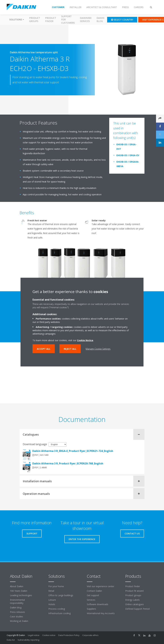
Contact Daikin (94, 591)
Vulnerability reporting (28, 640)
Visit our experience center (100, 586)
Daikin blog (100, 19)
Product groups (35, 19)
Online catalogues (135, 604)
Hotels (52, 604)
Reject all (70, 349)
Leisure (52, 600)
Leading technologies (21, 595)
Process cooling (57, 609)
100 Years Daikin (19, 591)
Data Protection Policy (69, 635)
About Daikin (17, 586)
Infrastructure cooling (59, 613)
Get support (93, 595)
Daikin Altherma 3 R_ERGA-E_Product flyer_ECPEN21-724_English (73, 451)
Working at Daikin (19, 621)
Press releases (17, 612)
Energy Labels (132, 600)
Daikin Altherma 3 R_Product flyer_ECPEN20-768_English (68, 463)
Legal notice (34, 635)
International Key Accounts (101, 613)
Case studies (16, 616)
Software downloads (98, 604)
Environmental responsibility (17, 601)
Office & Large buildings (61, 595)
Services (91, 600)
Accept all (44, 349)
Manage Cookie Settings (98, 349)
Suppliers (91, 609)
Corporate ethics (90, 635)
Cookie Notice (85, 340)
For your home (56, 586)
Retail (51, 591)
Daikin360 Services (86, 19)
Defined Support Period (138, 609)
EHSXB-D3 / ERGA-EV (128, 155)
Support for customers (68, 19)
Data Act (11, 640)
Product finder (51, 19)
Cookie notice (49, 635)
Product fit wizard (134, 591)
